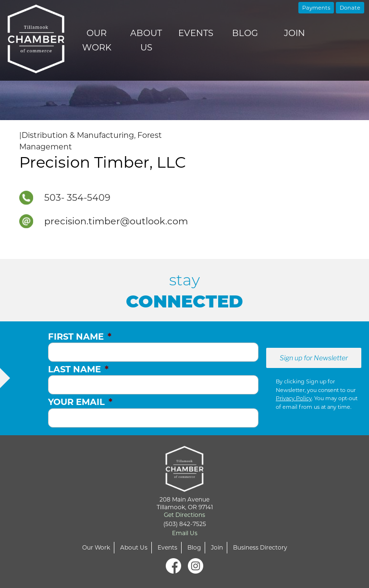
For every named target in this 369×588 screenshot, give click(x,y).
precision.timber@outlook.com (116, 221)
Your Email (80, 402)
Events (196, 33)
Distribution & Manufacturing (78, 135)
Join (295, 33)
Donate (350, 8)
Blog (245, 33)
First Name (80, 337)
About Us (146, 40)
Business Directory (260, 547)
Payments (316, 8)
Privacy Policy (294, 398)
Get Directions (184, 515)
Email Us (185, 533)
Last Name (78, 369)
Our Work (97, 40)
